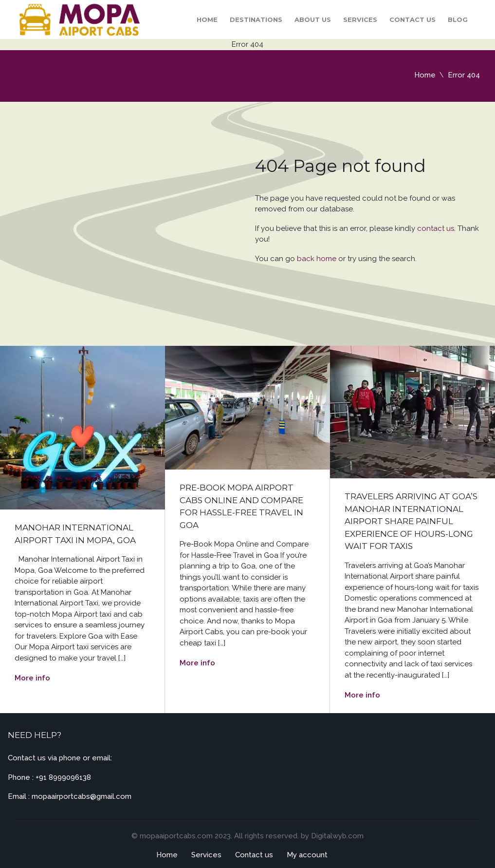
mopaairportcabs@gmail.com (82, 796)
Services (360, 19)
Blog (458, 19)
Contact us (412, 19)
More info (32, 678)
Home (207, 19)
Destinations (256, 19)
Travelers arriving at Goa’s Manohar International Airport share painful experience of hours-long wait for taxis (411, 521)
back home (317, 259)
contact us (436, 228)
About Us (313, 19)
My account (307, 855)
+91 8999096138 (63, 777)
